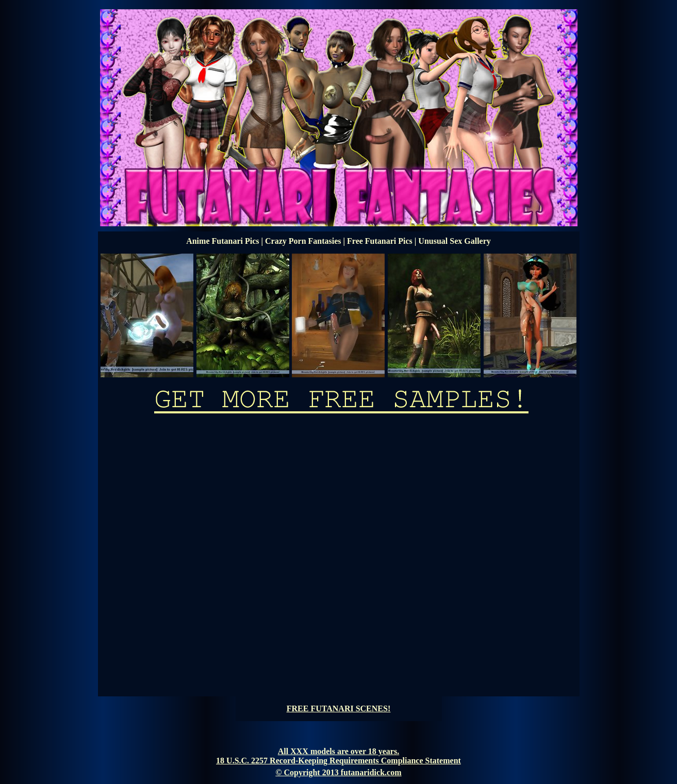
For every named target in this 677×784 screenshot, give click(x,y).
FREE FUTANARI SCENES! (339, 708)
